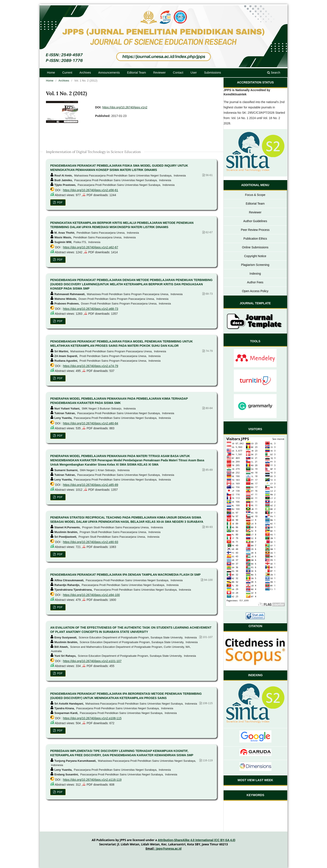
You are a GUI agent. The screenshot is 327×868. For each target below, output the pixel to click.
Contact (178, 73)
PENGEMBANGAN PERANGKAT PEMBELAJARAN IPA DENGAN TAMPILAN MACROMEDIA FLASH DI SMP (125, 575)
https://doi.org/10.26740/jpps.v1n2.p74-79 (90, 366)
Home (51, 73)
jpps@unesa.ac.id (169, 849)
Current (67, 73)
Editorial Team (136, 73)
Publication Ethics (255, 239)
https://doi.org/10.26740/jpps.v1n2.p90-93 (90, 542)
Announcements (109, 73)
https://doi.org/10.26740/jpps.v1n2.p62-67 (90, 247)
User (194, 73)
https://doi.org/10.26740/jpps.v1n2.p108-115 (92, 718)
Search (274, 73)
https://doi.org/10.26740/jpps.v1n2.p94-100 (91, 595)
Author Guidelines (255, 221)
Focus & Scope (255, 195)
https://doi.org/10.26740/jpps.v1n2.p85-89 (90, 485)
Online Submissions (255, 247)
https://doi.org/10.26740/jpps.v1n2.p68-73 (90, 309)
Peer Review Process (255, 230)
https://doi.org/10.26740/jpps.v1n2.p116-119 (92, 780)
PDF (59, 202)
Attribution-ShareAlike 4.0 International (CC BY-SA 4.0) (197, 840)
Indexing (255, 274)
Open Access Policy (255, 291)
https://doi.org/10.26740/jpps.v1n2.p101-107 (92, 661)
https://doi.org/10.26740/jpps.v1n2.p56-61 (90, 190)
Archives (85, 73)
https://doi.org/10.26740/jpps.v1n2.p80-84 (90, 423)
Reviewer (159, 73)
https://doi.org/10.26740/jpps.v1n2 (125, 107)
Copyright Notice (255, 256)
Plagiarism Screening (255, 265)
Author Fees (255, 282)
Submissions (213, 73)
